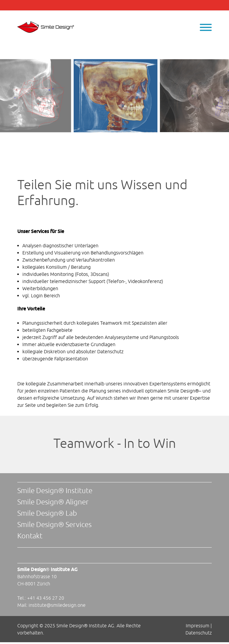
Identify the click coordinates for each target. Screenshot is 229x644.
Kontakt (30, 536)
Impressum (198, 626)
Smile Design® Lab (47, 513)
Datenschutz (199, 633)
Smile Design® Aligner (53, 502)
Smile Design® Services (54, 524)
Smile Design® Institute (55, 490)
